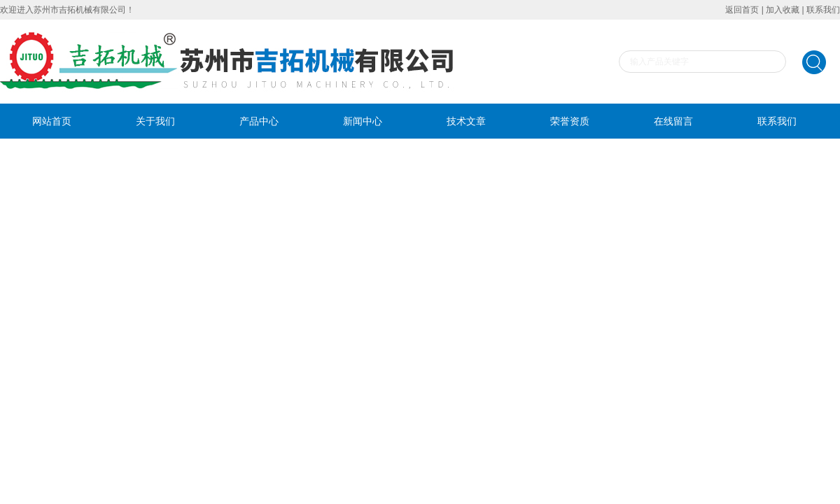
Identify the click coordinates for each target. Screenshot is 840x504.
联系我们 (823, 10)
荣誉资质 (570, 121)
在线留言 (673, 121)
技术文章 (466, 121)
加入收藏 (783, 10)
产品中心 (259, 121)
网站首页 (52, 121)
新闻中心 (363, 121)
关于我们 (155, 121)
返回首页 (742, 10)
